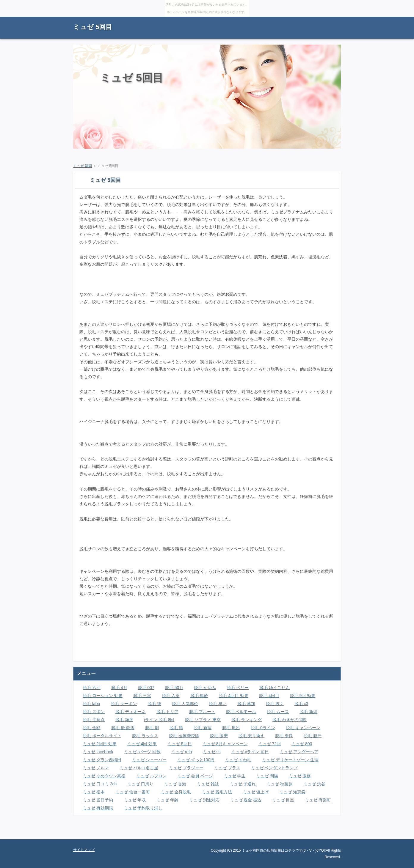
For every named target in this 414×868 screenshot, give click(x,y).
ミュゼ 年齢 (167, 800)
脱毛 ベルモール (241, 712)
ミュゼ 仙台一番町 (133, 792)
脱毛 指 (176, 728)
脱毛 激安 (219, 736)
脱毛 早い (218, 704)
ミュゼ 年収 (135, 800)
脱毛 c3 (301, 704)
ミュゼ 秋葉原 (280, 784)
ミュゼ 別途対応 (204, 800)
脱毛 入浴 (171, 696)
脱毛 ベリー (238, 688)
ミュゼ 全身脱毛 (176, 792)
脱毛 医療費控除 (184, 736)
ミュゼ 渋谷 (314, 784)
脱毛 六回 (92, 688)
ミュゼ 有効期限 (98, 808)
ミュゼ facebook (98, 752)
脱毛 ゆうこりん (275, 688)
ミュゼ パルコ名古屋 (139, 768)
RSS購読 (299, 19)
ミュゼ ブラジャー (186, 768)
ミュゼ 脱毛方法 (217, 792)
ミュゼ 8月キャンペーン (225, 744)
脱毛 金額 (92, 728)
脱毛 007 (146, 688)
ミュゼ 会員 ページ (195, 776)
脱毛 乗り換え (252, 736)
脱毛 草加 (246, 704)
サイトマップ (327, 19)
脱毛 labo (91, 704)
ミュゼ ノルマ (96, 768)
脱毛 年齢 (199, 696)
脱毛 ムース (278, 712)
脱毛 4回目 (269, 696)
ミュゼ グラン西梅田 (102, 760)
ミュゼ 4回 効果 (142, 744)
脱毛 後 (154, 704)
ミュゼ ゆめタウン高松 (104, 776)
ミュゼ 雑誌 (208, 784)
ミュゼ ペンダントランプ (275, 768)
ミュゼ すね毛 (238, 760)
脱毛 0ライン (263, 728)
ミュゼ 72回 (270, 744)
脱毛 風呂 (231, 728)
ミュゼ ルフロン (151, 776)
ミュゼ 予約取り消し (143, 808)
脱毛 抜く (275, 704)
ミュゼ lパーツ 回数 (142, 752)
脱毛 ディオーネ (131, 712)
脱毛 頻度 (124, 720)
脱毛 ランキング (247, 720)
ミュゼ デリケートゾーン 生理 (290, 760)
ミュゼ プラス (227, 768)
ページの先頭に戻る (320, 835)
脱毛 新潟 (308, 712)
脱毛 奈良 (284, 736)
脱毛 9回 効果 (303, 696)
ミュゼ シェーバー (149, 760)
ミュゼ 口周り (140, 784)
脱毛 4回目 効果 (233, 696)
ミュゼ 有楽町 (318, 800)
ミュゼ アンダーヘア (299, 752)
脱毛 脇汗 (313, 736)
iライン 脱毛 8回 (159, 720)
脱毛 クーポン (124, 704)
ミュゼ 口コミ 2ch (100, 784)
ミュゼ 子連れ (243, 784)
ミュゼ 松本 (94, 792)
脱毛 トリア (167, 712)
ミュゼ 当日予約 (98, 800)
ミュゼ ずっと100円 (196, 760)
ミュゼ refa (182, 752)
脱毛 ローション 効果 (103, 696)
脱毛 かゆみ (205, 688)
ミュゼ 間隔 (267, 776)
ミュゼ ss (212, 752)
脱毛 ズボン (94, 712)
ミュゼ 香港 (175, 784)
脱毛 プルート (202, 712)
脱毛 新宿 (203, 728)
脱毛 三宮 (142, 696)
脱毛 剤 (152, 728)
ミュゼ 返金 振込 (246, 800)
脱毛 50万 (174, 688)
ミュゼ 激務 (300, 776)
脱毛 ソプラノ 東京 (203, 720)
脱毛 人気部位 (185, 704)
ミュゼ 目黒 (283, 800)
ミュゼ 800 (302, 744)
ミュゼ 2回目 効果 (100, 744)
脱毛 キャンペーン (303, 728)
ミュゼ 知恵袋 (292, 792)
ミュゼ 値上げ (256, 792)
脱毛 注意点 (94, 720)
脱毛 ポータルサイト (102, 736)
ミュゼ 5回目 (93, 27)
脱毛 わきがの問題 (290, 720)
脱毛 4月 (119, 688)
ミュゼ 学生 (235, 776)
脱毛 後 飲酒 (123, 728)
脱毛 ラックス (145, 736)
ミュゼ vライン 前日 (250, 752)
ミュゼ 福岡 (83, 166)
